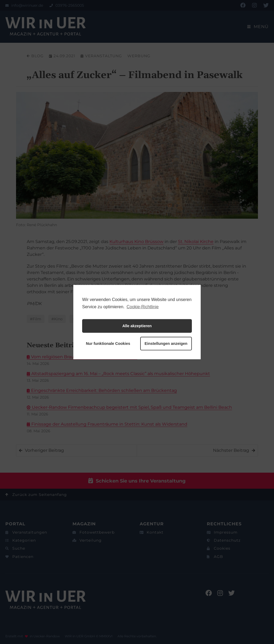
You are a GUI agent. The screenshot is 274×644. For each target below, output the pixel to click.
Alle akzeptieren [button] (137, 326)
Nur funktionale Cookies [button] (108, 344)
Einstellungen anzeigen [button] (166, 344)
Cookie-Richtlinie (143, 306)
